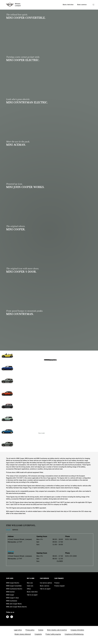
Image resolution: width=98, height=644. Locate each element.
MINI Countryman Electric (14, 589)
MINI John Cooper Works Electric (17, 607)
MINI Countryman (12, 601)
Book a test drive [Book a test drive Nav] (68, 5)
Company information (77, 630)
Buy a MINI (31, 578)
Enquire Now (57, 433)
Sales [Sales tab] (8, 530)
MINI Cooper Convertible (14, 586)
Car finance (59, 578)
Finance (57, 583)
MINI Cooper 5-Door (12, 598)
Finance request (59, 586)
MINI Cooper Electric (13, 583)
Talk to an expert (32, 595)
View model (41, 433)
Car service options (46, 583)
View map (11, 552)
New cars (30, 583)
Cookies (41, 630)
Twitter (12, 617)
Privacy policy (30, 630)
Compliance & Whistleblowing (74, 634)
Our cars (10, 578)
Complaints (38, 634)
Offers (29, 589)
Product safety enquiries (53, 634)
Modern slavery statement (23, 634)
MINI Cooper (10, 595)
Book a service (45, 586)
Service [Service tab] (15, 530)
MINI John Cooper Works (14, 604)
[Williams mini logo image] (13, 5)
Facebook (7, 617)
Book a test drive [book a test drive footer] (32, 592)
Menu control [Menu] (94, 5)
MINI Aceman (10, 592)
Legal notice (18, 630)
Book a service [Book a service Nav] (82, 5)
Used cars (30, 586)
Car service (44, 578)
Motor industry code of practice (57, 630)
